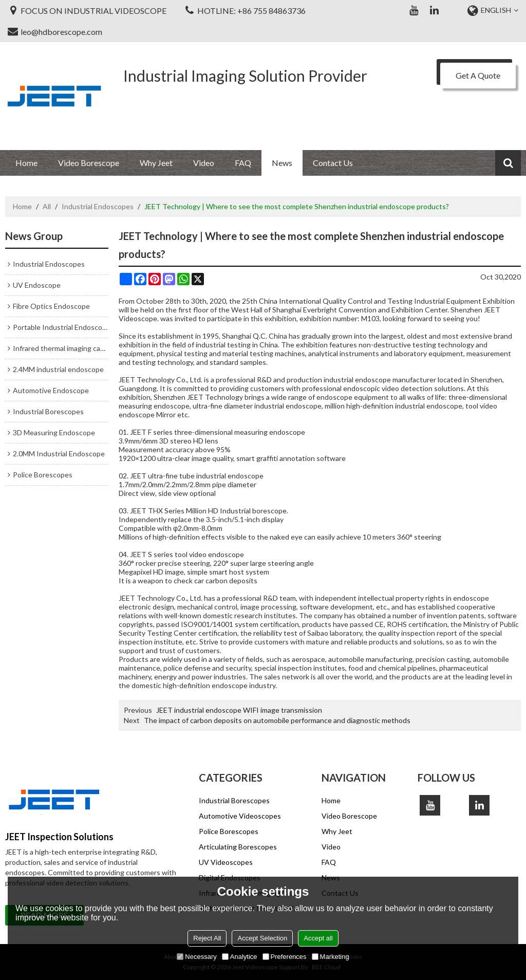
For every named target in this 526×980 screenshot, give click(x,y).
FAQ (243, 163)
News (282, 163)
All (47, 206)
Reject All (207, 938)
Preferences (285, 957)
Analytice (240, 957)
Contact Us (333, 163)
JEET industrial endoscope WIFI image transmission (239, 710)
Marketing (331, 957)
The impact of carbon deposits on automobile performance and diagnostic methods (277, 720)
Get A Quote (478, 75)
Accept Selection (262, 938)
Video (204, 163)
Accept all (318, 938)
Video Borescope (89, 163)
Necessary (196, 957)
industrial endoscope (429, 406)
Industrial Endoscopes (98, 206)
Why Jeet (156, 163)
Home (26, 163)
